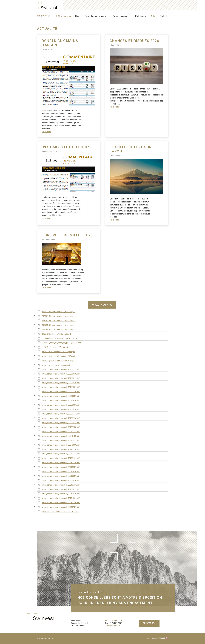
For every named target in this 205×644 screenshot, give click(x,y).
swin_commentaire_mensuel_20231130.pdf (58, 426)
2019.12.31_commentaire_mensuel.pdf (56, 311)
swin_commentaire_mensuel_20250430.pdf (58, 471)
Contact (163, 16)
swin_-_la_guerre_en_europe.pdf (54, 364)
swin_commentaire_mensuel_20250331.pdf (58, 466)
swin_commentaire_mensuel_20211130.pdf (58, 391)
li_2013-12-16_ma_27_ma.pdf (53, 346)
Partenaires (140, 16)
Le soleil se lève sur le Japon (133, 149)
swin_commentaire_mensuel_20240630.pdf (58, 444)
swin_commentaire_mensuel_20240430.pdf (58, 435)
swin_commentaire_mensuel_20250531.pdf (58, 475)
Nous (78, 16)
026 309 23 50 (43, 16)
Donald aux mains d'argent (60, 43)
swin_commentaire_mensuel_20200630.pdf (58, 373)
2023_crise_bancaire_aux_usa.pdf (54, 333)
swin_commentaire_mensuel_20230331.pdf (58, 395)
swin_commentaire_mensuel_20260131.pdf (58, 506)
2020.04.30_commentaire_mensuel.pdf (56, 329)
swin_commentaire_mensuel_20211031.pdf (58, 386)
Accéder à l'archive (102, 305)
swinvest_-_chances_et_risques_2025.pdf (58, 511)
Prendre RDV (149, 623)
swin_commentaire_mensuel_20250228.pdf (58, 462)
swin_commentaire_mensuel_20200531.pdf (58, 369)
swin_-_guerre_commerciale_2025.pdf (56, 360)
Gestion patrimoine (122, 16)
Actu (153, 16)
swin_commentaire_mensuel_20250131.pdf (58, 457)
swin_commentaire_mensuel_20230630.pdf (58, 409)
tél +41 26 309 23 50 (113, 620)
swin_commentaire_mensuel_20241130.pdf (58, 449)
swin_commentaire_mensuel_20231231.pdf (58, 431)
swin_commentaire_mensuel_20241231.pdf (58, 453)
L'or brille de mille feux (66, 235)
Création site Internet (159, 638)
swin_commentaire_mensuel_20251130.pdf (58, 502)
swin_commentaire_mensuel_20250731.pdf (58, 484)
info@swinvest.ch (63, 16)
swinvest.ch (47, 5)
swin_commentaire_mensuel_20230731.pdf (58, 413)
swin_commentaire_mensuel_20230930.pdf (58, 417)
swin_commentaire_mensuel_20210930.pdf (58, 382)
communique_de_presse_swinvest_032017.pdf (60, 338)
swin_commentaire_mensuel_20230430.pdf (58, 400)
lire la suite (46, 132)
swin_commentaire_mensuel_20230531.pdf (58, 404)
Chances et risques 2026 (134, 41)
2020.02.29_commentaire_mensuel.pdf (56, 320)
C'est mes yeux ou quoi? (65, 147)
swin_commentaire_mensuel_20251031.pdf (58, 497)
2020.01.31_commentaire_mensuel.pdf (56, 315)
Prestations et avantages (96, 16)
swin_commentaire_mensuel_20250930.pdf (58, 493)
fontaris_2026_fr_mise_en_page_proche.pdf (59, 342)
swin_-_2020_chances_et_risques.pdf (56, 351)
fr (165, 7)
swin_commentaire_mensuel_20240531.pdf (58, 440)
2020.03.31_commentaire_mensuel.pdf (56, 324)
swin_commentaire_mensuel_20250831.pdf (58, 489)
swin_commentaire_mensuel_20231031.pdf (58, 422)
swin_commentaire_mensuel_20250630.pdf (58, 480)
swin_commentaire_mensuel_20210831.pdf (58, 378)
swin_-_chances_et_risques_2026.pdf (56, 355)
